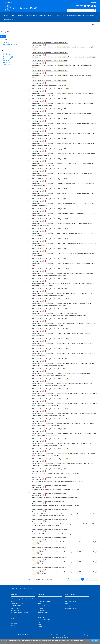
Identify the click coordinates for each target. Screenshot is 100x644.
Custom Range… (7, 65)
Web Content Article (10, 45)
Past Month (7, 61)
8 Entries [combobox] (31, 579)
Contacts (13, 629)
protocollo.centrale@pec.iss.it (21, 616)
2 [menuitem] (76, 579)
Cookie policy (14, 631)
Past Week (7, 59)
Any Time (5, 53)
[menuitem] (7, 15)
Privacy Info (14, 627)
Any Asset (6, 43)
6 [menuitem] (90, 579)
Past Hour (7, 55)
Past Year (7, 63)
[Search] (80, 10)
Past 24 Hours (8, 57)
